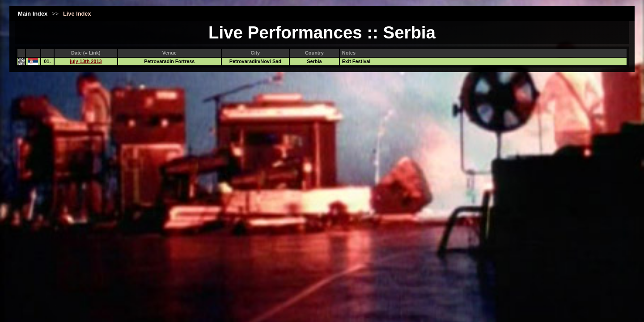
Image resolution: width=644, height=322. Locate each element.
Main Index (33, 14)
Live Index (77, 14)
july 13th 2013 (86, 61)
